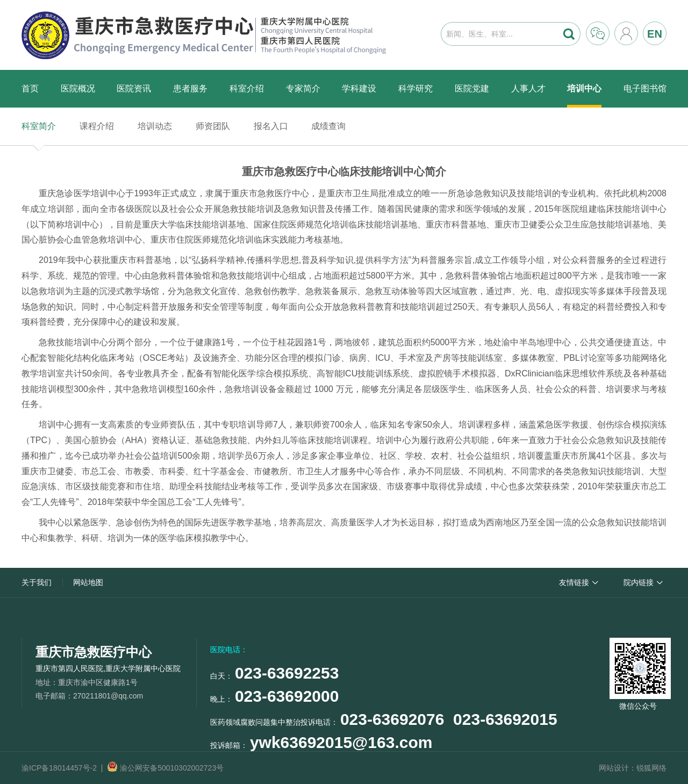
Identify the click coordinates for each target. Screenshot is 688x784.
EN (655, 34)
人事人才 (528, 88)
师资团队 (213, 126)
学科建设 (359, 88)
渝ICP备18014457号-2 (59, 768)
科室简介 (39, 126)
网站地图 (88, 582)
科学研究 (415, 88)
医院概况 (78, 88)
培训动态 (155, 126)
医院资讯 (134, 88)
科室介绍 (247, 88)
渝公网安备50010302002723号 (165, 768)
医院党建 (472, 88)
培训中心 (584, 88)
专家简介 (303, 88)
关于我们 (37, 582)
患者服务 (190, 88)
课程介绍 (97, 126)
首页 (30, 88)
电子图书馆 (645, 88)
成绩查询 (328, 126)
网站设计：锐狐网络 (633, 768)
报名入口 (271, 126)
